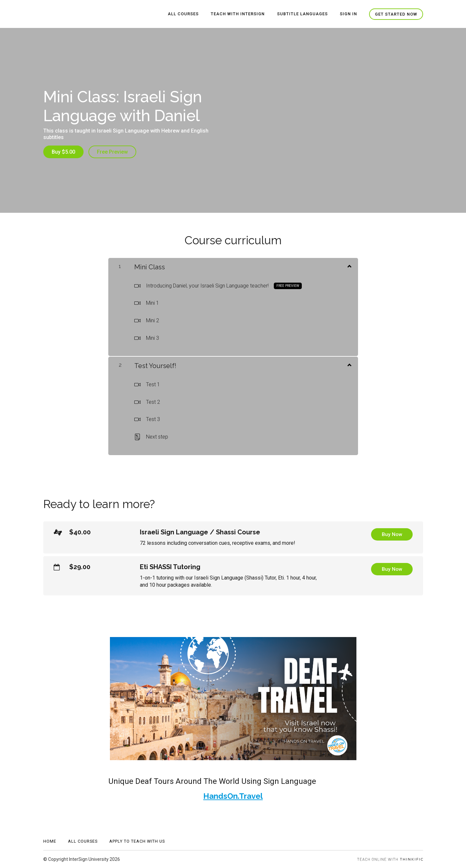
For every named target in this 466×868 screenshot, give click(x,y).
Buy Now (392, 535)
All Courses (185, 14)
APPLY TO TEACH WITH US (137, 841)
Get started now (396, 14)
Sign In (349, 14)
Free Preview (113, 152)
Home (50, 841)
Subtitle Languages (303, 14)
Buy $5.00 (63, 152)
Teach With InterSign (239, 14)
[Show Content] (349, 265)
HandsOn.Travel (233, 796)
